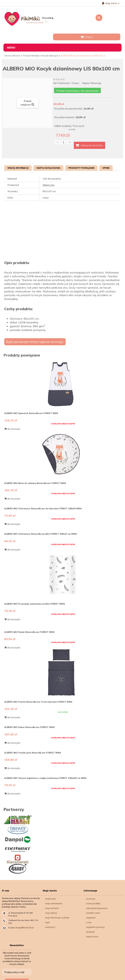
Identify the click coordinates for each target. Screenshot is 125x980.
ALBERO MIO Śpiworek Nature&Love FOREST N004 (31, 413)
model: (72, 129)
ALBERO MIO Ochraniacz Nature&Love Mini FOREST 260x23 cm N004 (40, 534)
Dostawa (90, 932)
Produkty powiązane (81, 168)
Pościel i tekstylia (31, 56)
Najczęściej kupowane (97, 908)
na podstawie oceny (66, 83)
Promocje (91, 899)
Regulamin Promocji (95, 927)
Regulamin (91, 918)
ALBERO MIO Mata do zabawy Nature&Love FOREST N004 (35, 483)
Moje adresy (51, 913)
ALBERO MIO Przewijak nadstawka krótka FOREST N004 (34, 604)
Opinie (106, 168)
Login (48, 922)
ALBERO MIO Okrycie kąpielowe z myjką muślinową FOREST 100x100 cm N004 (45, 778)
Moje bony (50, 927)
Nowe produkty (93, 903)
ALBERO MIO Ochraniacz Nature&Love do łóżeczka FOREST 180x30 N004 (43, 509)
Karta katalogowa (48, 168)
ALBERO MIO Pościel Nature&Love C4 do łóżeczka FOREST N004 (38, 702)
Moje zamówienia (54, 903)
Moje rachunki (52, 908)
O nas (89, 922)
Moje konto (111, 3)
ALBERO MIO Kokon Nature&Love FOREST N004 (29, 727)
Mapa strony (92, 937)
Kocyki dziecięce (50, 56)
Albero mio (48, 185)
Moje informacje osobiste (57, 918)
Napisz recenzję (92, 83)
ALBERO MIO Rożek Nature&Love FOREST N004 (29, 632)
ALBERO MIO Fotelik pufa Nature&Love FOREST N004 (33, 753)
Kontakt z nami (93, 913)
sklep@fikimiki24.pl (24, 928)
